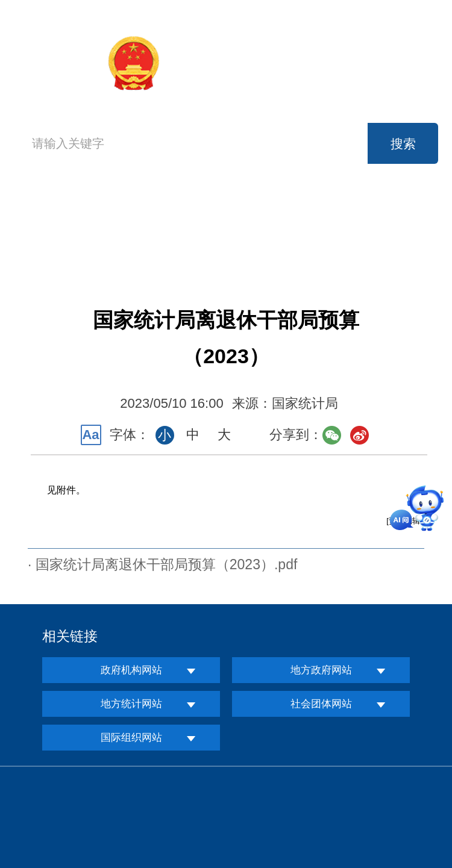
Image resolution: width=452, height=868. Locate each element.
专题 (383, 242)
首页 (45, 227)
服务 (142, 242)
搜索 (403, 144)
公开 (383, 215)
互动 (222, 242)
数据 (303, 215)
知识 (303, 242)
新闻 (222, 215)
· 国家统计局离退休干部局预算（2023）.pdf (162, 564)
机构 (142, 215)
